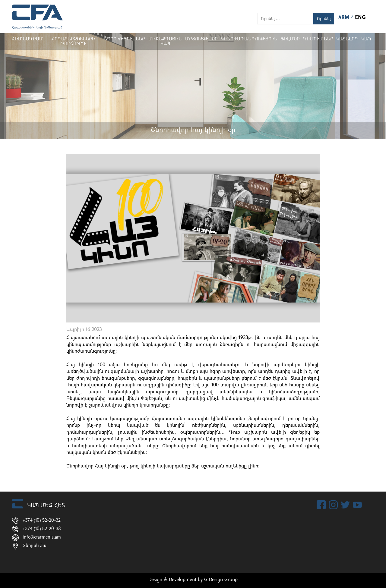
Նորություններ (124, 39)
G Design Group (221, 580)
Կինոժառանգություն (249, 39)
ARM (345, 18)
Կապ (366, 39)
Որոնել (324, 19)
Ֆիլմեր (290, 39)
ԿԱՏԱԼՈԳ (347, 39)
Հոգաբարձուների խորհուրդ (73, 42)
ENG (360, 18)
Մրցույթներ (201, 39)
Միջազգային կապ (165, 42)
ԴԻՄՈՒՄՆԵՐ (318, 39)
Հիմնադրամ (28, 39)
